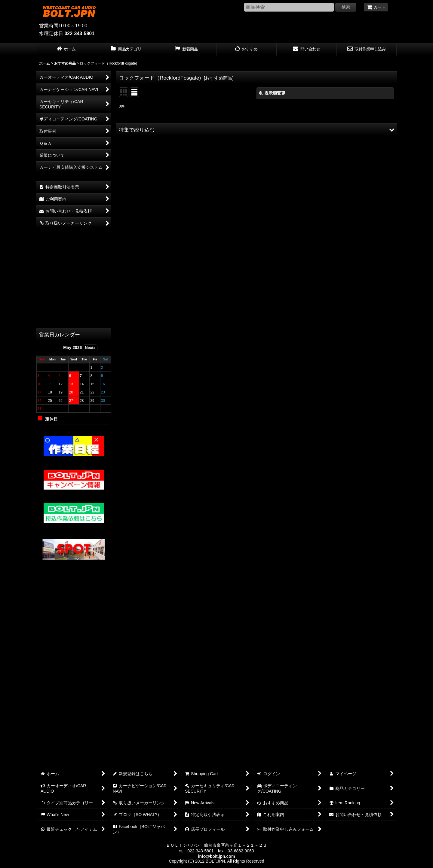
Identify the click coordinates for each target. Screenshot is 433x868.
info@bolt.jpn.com (217, 856)
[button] (256, 130)
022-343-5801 (79, 33)
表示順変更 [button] (272, 93)
